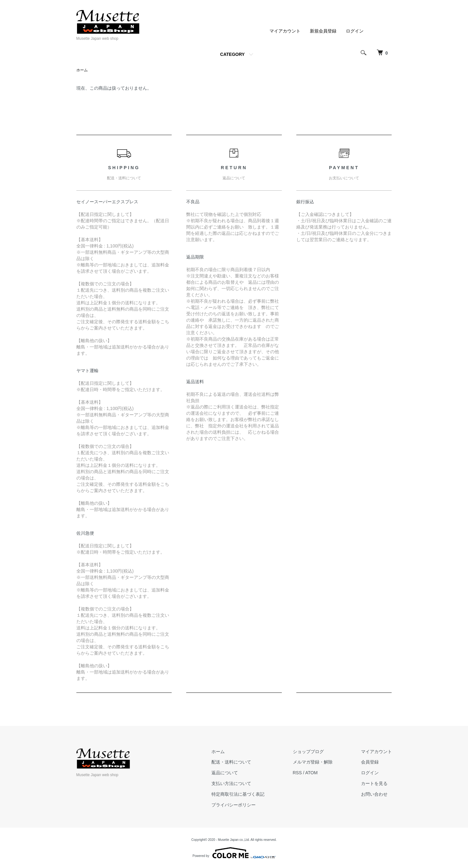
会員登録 (370, 762)
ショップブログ (308, 752)
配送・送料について (231, 762)
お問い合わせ (374, 794)
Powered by (234, 853)
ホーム (82, 70)
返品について (225, 773)
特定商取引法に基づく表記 (238, 794)
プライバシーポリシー (234, 805)
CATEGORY (233, 54)
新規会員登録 (323, 31)
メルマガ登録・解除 (313, 762)
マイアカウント (285, 31)
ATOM (311, 773)
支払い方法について (231, 783)
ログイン (355, 31)
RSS (297, 773)
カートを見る (374, 783)
